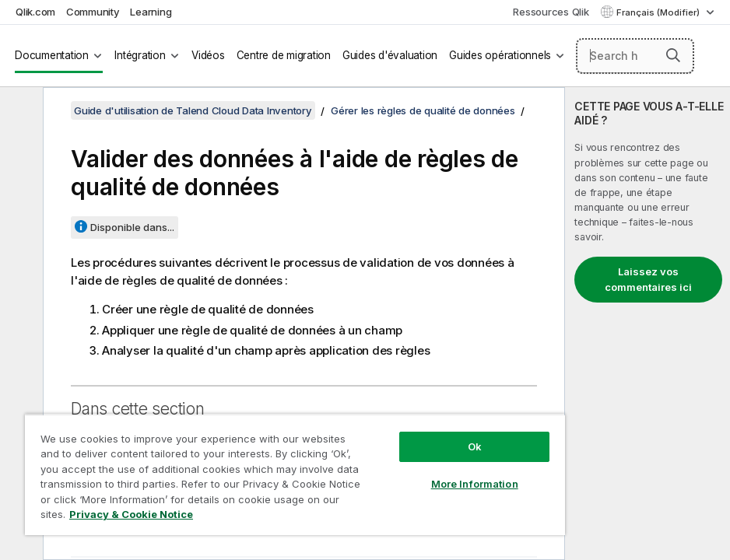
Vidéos (208, 55)
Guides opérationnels (500, 55)
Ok (475, 446)
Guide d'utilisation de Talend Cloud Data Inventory (193, 110)
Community (93, 12)
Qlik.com (35, 12)
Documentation (52, 55)
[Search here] (635, 56)
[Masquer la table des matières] (19, 111)
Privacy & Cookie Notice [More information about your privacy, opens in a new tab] (131, 514)
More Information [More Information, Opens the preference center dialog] (475, 484)
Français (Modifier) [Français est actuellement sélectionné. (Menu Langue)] (659, 12)
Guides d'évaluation (390, 55)
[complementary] (648, 324)
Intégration (140, 55)
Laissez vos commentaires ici (648, 279)
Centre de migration (284, 55)
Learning (151, 12)
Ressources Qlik (551, 12)
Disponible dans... (132, 227)
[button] (673, 55)
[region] (295, 474)
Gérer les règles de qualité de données (423, 110)
